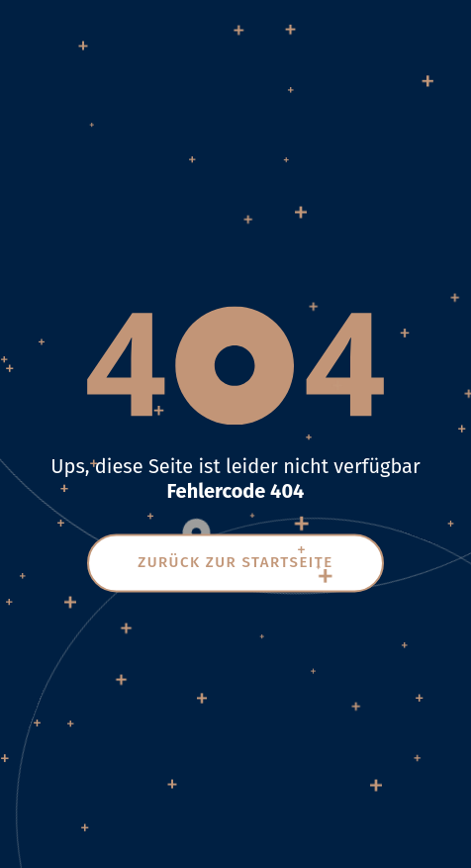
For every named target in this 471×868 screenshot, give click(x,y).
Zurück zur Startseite (235, 562)
